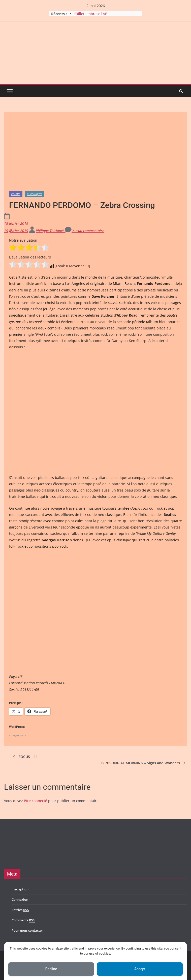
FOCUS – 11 (25, 757)
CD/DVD (16, 194)
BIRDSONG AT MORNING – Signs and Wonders (144, 763)
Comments (23, 920)
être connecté (36, 801)
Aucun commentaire (85, 231)
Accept (140, 969)
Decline (51, 969)
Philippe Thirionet (50, 231)
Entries (20, 910)
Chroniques (35, 194)
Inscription (20, 889)
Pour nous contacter (27, 930)
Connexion (20, 899)
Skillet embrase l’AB (91, 14)
